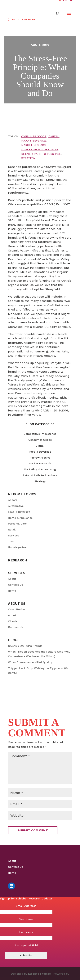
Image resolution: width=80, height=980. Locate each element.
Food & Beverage (34, 141)
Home (12, 591)
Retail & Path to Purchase (41, 154)
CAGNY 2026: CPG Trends (25, 646)
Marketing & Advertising (40, 149)
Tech (11, 541)
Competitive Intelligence (40, 434)
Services (13, 535)
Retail (12, 530)
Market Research (34, 145)
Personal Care (17, 524)
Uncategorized (18, 547)
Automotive (16, 506)
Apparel (13, 500)
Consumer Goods (34, 136)
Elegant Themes (39, 974)
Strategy (28, 158)
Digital (54, 136)
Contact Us (16, 585)
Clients (13, 621)
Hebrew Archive (40, 458)
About (12, 579)
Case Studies (17, 609)
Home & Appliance (20, 518)
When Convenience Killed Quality (30, 662)
